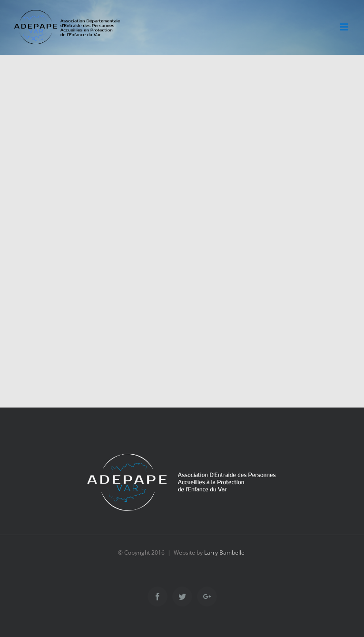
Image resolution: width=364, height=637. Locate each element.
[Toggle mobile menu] (345, 27)
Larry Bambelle (224, 552)
